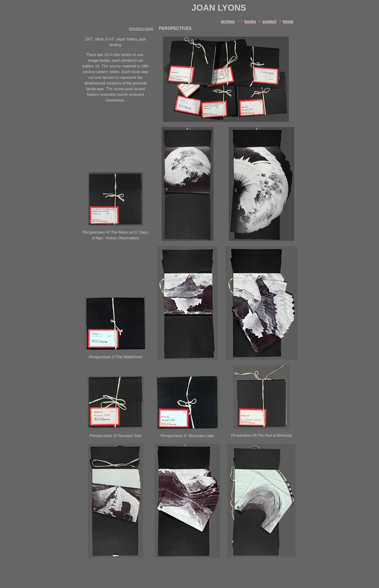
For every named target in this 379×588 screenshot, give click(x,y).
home (288, 21)
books (250, 21)
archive (228, 21)
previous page (141, 28)
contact (269, 21)
